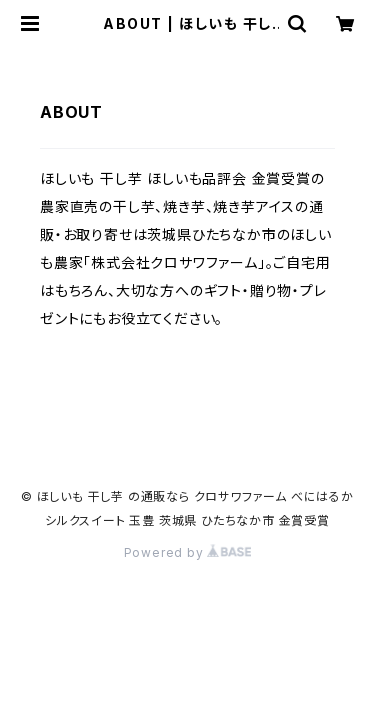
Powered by (188, 552)
